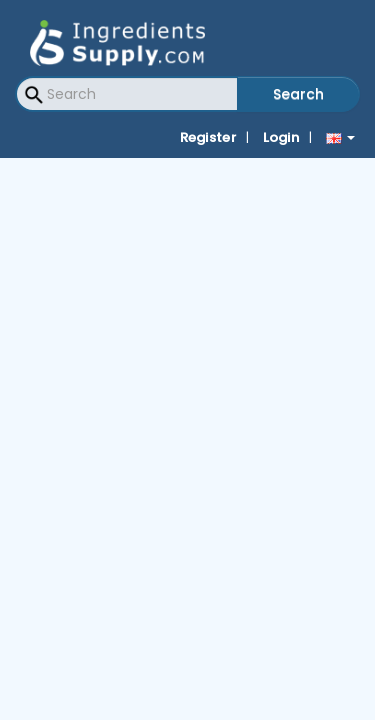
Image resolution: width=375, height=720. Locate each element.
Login (281, 137)
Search (298, 94)
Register (208, 137)
